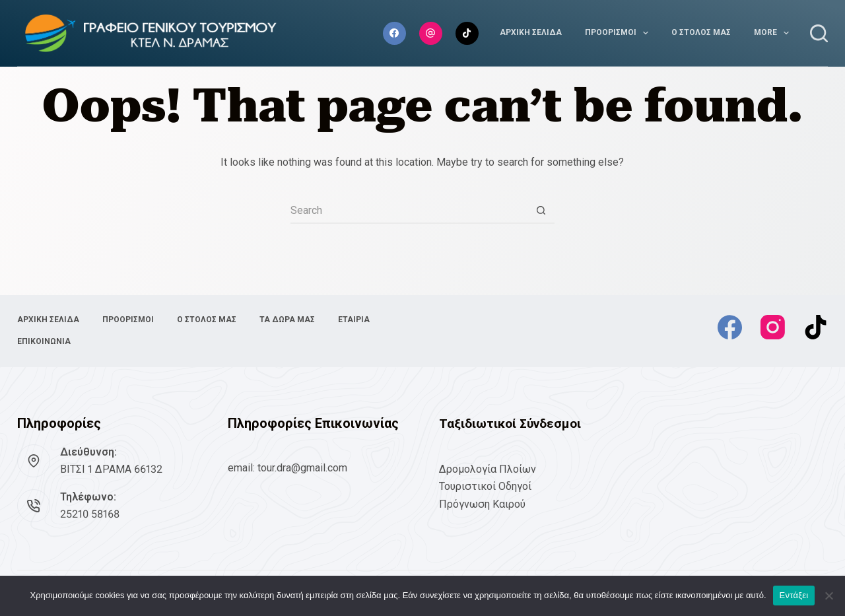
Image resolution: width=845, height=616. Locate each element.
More (774, 33)
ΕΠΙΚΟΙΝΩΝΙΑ (44, 341)
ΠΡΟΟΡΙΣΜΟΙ (619, 33)
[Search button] (541, 211)
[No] (828, 596)
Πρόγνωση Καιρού (482, 504)
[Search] (819, 33)
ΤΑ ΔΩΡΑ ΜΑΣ (287, 320)
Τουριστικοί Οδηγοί (485, 486)
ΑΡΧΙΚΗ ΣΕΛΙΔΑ (531, 32)
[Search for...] (409, 211)
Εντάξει (794, 595)
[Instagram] (431, 33)
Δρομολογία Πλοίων (488, 469)
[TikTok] (467, 33)
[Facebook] (394, 33)
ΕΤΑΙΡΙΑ (354, 320)
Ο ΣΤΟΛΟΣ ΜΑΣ (701, 32)
